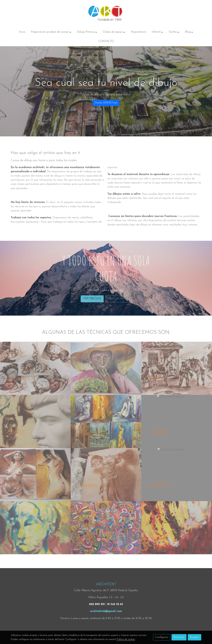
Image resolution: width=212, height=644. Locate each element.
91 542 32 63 (115, 604)
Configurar (162, 637)
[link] (106, 14)
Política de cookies (95, 625)
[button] (51, 32)
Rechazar (179, 637)
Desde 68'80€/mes (106, 103)
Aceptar (195, 637)
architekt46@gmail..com (106, 611)
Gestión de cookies (116, 625)
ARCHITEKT (106, 584)
